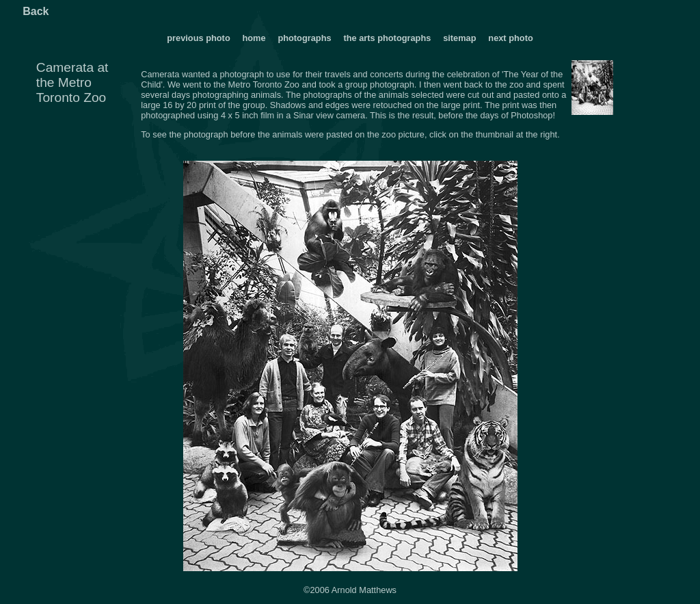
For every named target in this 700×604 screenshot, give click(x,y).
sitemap (459, 38)
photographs (306, 38)
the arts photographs (387, 38)
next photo (510, 38)
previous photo (198, 38)
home (254, 38)
